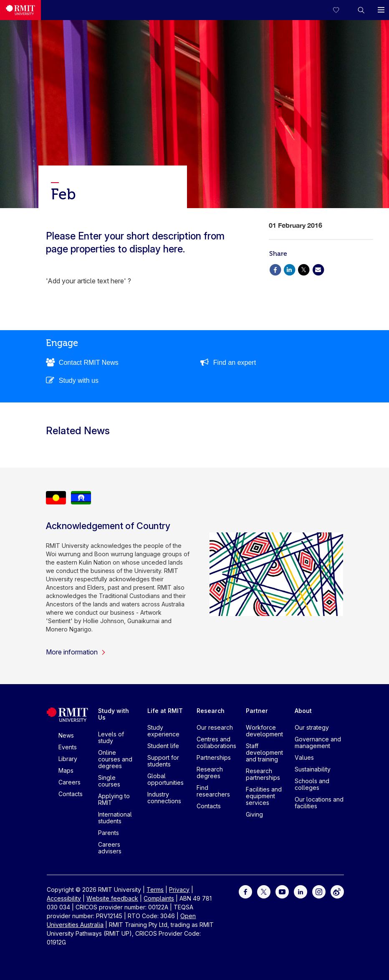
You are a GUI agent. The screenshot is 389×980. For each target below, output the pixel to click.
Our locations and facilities (319, 803)
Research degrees (210, 773)
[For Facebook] (245, 891)
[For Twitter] (264, 891)
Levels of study (111, 737)
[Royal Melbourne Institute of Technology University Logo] (20, 10)
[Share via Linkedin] (289, 269)
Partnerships (214, 757)
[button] (361, 10)
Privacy (179, 890)
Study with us (79, 381)
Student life (163, 746)
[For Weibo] (337, 891)
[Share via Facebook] (275, 269)
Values (304, 757)
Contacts (71, 794)
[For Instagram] (319, 891)
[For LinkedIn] (301, 891)
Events (68, 747)
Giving (254, 814)
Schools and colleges (312, 784)
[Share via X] (304, 269)
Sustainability (313, 769)
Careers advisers (110, 848)
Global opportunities (165, 779)
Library (68, 759)
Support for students (163, 761)
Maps (66, 770)
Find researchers (213, 791)
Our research (215, 727)
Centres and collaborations (216, 742)
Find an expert (235, 363)
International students (115, 818)
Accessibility (64, 898)
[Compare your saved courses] (341, 10)
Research (211, 711)
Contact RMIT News (89, 363)
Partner (257, 711)
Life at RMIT (165, 711)
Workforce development (264, 731)
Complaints (159, 898)
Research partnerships (263, 774)
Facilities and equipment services (264, 796)
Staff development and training (264, 752)
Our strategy (312, 727)
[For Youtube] (282, 891)
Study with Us (114, 714)
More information (76, 652)
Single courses (109, 781)
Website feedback (112, 898)
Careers (69, 782)
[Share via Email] (318, 269)
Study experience (163, 731)
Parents (109, 833)
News (66, 735)
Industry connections (164, 798)
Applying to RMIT (114, 799)
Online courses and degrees (115, 759)
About (303, 711)
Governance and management (318, 742)
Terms (155, 890)
